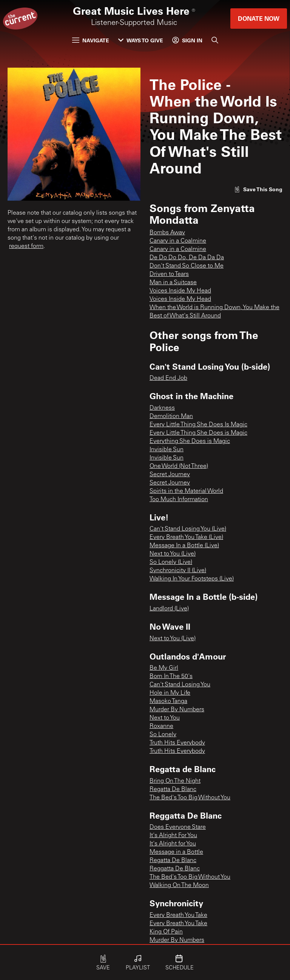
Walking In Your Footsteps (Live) (192, 579)
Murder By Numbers (177, 710)
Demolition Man (171, 416)
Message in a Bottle (176, 852)
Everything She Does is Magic (190, 441)
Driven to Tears (169, 274)
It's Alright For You (173, 836)
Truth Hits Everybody (177, 743)
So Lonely (163, 735)
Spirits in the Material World (186, 491)
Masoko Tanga (168, 701)
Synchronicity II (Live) (178, 571)
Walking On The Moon (179, 886)
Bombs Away (167, 233)
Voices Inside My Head (180, 291)
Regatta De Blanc (173, 790)
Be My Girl (164, 668)
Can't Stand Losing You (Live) (188, 529)
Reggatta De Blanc (175, 869)
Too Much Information (179, 500)
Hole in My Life (170, 693)
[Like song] (258, 189)
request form (26, 246)
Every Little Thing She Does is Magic (198, 433)
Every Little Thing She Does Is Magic (198, 425)
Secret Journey (170, 475)
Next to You (165, 718)
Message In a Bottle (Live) (184, 546)
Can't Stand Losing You (180, 685)
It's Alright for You (173, 844)
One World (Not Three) (179, 466)
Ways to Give (141, 40)
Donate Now (259, 18)
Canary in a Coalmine (178, 241)
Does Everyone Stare (178, 827)
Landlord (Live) (169, 609)
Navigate (91, 40)
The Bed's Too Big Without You (190, 798)
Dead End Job (168, 378)
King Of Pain (166, 932)
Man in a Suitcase (173, 283)
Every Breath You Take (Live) (186, 537)
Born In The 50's (171, 677)
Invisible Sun (167, 450)
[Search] (215, 40)
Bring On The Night (175, 781)
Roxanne (161, 726)
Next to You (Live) (173, 554)
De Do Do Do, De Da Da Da (187, 258)
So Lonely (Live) (171, 562)
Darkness (162, 408)
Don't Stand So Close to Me (187, 266)
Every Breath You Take (178, 915)
